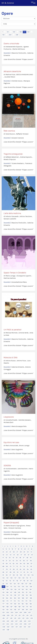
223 (32, 618)
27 (17, 552)
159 (27, 595)
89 (14, 572)
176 (30, 601)
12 (33, 546)
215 (31, 615)
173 (19, 601)
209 (8, 615)
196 (15, 610)
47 (24, 558)
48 (27, 558)
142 (23, 589)
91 (21, 572)
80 (14, 569)
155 (11, 595)
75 (28, 566)
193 (4, 610)
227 (16, 621)
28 (21, 552)
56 (24, 561)
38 (25, 555)
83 (24, 569)
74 (24, 566)
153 (4, 595)
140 (15, 589)
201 (4, 612)
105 (7, 578)
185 (4, 607)
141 (19, 589)
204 (16, 612)
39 (28, 555)
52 (10, 561)
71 (14, 566)
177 (3, 604)
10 (27, 546)
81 (17, 569)
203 (12, 612)
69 (7, 566)
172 (15, 601)
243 (25, 627)
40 (32, 555)
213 (24, 615)
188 (15, 607)
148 (15, 592)
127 (26, 584)
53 (13, 561)
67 (32, 564)
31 (31, 552)
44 (13, 558)
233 (12, 624)
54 (17, 561)
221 (23, 618)
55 (20, 561)
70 (11, 566)
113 (7, 581)
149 (19, 592)
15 (9, 549)
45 (17, 558)
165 (19, 598)
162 (7, 598)
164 (15, 598)
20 (25, 549)
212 (20, 615)
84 (28, 569)
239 (8, 627)
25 (10, 552)
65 (24, 564)
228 (21, 621)
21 (28, 549)
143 (27, 589)
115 (14, 581)
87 (7, 572)
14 (6, 549)
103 (33, 575)
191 (27, 607)
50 (8, 32)
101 (25, 575)
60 (7, 564)
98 (14, 575)
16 (12, 549)
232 (8, 624)
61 (10, 564)
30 (28, 552)
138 (7, 589)
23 (3, 552)
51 (7, 561)
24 (7, 552)
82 (21, 569)
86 (3, 572)
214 (27, 615)
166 (23, 598)
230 (29, 621)
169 (4, 601)
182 (23, 604)
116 (17, 581)
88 (11, 572)
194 (7, 610)
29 (24, 552)
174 (23, 601)
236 (25, 624)
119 (28, 581)
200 (10, 35)
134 (23, 587)
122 (7, 584)
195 (11, 610)
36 (18, 555)
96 (7, 575)
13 (3, 549)
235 (21, 624)
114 (10, 581)
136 (31, 587)
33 (7, 555)
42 (6, 558)
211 (16, 615)
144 (31, 589)
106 (11, 578)
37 (21, 555)
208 (4, 615)
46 (20, 558)
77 (3, 569)
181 (19, 604)
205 (21, 612)
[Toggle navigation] (33, 3)
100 (14, 32)
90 (18, 572)
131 (11, 587)
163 (11, 598)
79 (10, 569)
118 (24, 581)
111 (30, 578)
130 (28, 32)
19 (22, 549)
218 (11, 618)
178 (7, 604)
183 (27, 604)
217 (7, 618)
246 (17, 35)
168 (31, 598)
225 (8, 621)
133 (19, 587)
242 (21, 627)
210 (12, 615)
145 (3, 592)
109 (23, 578)
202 (8, 612)
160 (31, 595)
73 (21, 566)
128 (21, 32)
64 (21, 564)
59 (3, 564)
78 (7, 569)
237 (30, 624)
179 (11, 604)
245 (4, 630)
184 (31, 604)
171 (11, 601)
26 (14, 552)
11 (30, 546)
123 (11, 584)
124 (15, 584)
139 (11, 589)
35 (14, 555)
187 (11, 607)
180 (15, 604)
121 (3, 584)
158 (23, 595)
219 (15, 618)
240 (12, 627)
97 (10, 575)
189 (19, 607)
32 (3, 555)
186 (7, 607)
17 (15, 549)
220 (19, 618)
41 (3, 558)
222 (27, 618)
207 (30, 612)
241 (17, 627)
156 (15, 595)
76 (31, 566)
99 (17, 575)
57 (27, 561)
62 (14, 564)
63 (17, 564)
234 (16, 624)
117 (21, 581)
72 (17, 566)
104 (4, 578)
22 (32, 549)
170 (7, 601)
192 (31, 607)
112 (3, 581)
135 (27, 587)
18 (19, 549)
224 (4, 621)
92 (24, 572)
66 (28, 564)
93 (28, 572)
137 (4, 589)
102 (29, 575)
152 (30, 592)
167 (27, 598)
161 (3, 598)
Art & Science (8, 3)
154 (7, 595)
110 (27, 578)
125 (19, 584)
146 (7, 592)
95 (3, 575)
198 (23, 610)
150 (4, 35)
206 (25, 612)
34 (11, 555)
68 (3, 566)
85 (31, 569)
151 (27, 592)
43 (10, 558)
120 (31, 581)
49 (31, 558)
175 (26, 601)
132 (15, 587)
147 (11, 592)
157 (19, 595)
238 (4, 627)
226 (12, 621)
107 (15, 578)
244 (29, 627)
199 (27, 610)
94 (31, 572)
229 (25, 621)
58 (31, 561)
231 (4, 624)
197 (19, 610)
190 (23, 607)
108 (19, 578)
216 (4, 618)
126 (22, 584)
